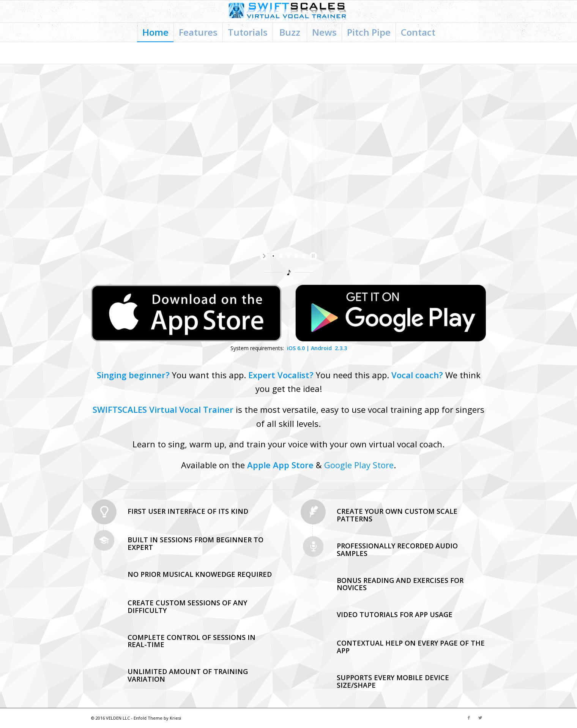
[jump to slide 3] (288, 256)
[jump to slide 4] (296, 256)
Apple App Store (280, 465)
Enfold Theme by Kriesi (157, 718)
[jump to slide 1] (273, 256)
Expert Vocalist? (281, 375)
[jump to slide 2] (281, 256)
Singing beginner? (133, 375)
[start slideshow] (265, 256)
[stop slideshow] (312, 256)
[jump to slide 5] (304, 256)
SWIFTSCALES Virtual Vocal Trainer (163, 409)
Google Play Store (359, 465)
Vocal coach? (417, 375)
